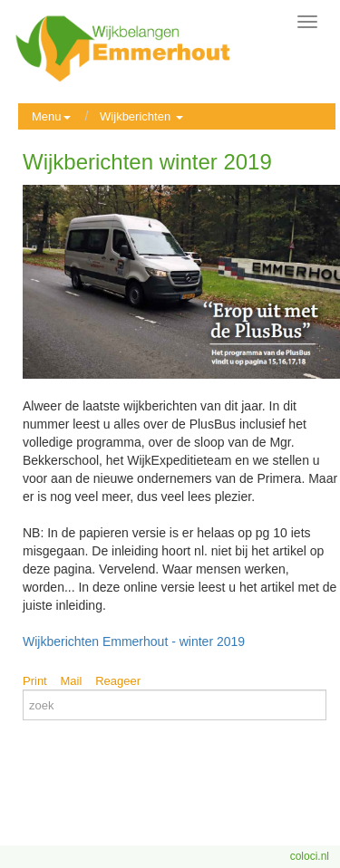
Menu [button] (51, 116)
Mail (72, 681)
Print (35, 681)
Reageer (118, 681)
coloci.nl (310, 856)
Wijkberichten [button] (141, 116)
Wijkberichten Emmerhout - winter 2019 (134, 641)
